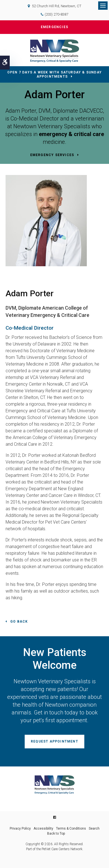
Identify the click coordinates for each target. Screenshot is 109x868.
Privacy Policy (20, 828)
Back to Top (56, 834)
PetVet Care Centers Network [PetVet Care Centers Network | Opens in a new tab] (62, 849)
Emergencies (54, 27)
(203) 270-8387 (56, 14)
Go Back (19, 622)
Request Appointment (54, 741)
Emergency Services (52, 155)
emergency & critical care (71, 134)
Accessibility (43, 828)
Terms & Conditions (71, 828)
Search (94, 828)
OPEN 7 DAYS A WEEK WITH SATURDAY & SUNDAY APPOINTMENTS (54, 74)
